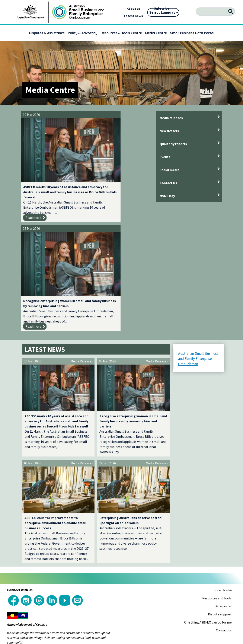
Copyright (26, 551)
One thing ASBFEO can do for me (208, 502)
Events (165, 157)
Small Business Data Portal (192, 33)
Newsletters (169, 131)
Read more (33, 206)
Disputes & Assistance (47, 33)
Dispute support (220, 494)
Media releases (171, 118)
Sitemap (229, 551)
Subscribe (162, 8)
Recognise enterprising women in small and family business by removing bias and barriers (121, 170)
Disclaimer (199, 551)
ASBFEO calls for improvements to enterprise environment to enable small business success (55, 402)
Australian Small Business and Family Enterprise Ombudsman (198, 238)
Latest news (133, 16)
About (12, 551)
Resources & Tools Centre (121, 33)
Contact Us (168, 183)
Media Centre (156, 33)
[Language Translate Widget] (163, 12)
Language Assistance (152, 551)
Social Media (223, 470)
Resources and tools (217, 478)
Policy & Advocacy (83, 33)
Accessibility (180, 551)
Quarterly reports (173, 144)
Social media (170, 170)
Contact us (224, 510)
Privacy (215, 551)
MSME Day (167, 196)
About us (134, 9)
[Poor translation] (16, 580)
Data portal (223, 486)
